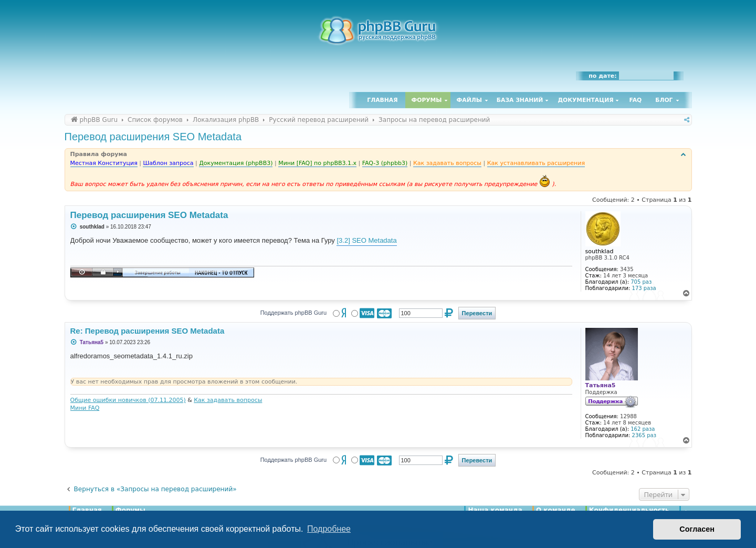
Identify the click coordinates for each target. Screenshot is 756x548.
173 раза (644, 288)
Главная (382, 100)
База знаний (520, 100)
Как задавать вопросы (228, 400)
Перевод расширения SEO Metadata (153, 137)
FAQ (636, 100)
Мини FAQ (85, 408)
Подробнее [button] (329, 529)
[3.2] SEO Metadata (366, 240)
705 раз (641, 282)
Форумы (427, 100)
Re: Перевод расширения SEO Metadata (148, 331)
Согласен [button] (697, 529)
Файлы (469, 100)
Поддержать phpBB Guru (293, 313)
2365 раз (644, 435)
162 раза (643, 429)
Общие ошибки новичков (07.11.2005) (128, 400)
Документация (585, 100)
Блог (664, 100)
